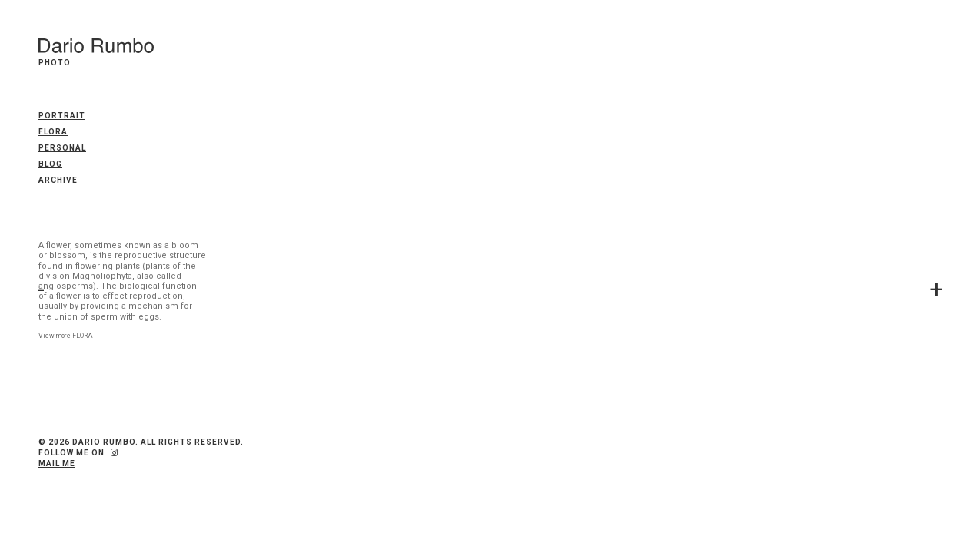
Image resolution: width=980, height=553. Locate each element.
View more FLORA (66, 336)
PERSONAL (62, 148)
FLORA (53, 132)
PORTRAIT (62, 116)
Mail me (57, 464)
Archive (58, 180)
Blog (50, 164)
